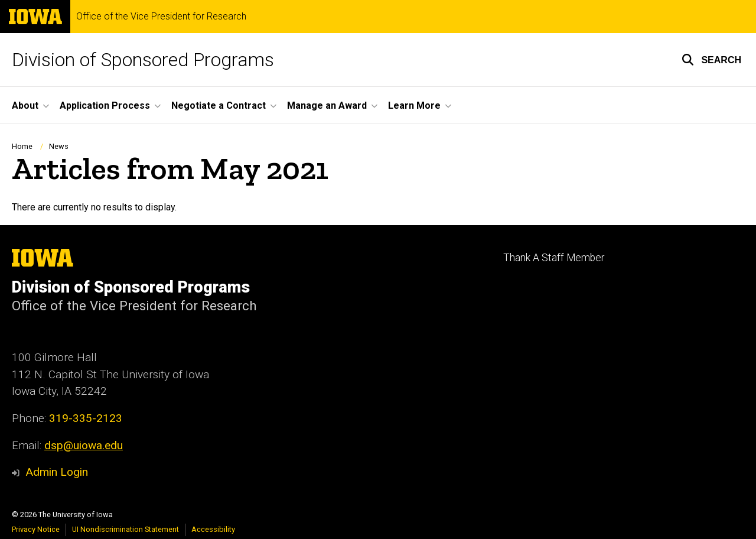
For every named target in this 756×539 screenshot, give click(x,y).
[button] (711, 60)
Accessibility (213, 529)
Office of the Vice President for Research (161, 17)
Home (22, 146)
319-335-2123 (86, 418)
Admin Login (57, 472)
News (59, 146)
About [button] (25, 105)
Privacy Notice (36, 529)
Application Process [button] (105, 105)
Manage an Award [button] (327, 105)
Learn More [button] (414, 105)
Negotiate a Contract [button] (219, 105)
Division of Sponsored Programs (143, 60)
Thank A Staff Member (554, 258)
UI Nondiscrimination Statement (126, 529)
